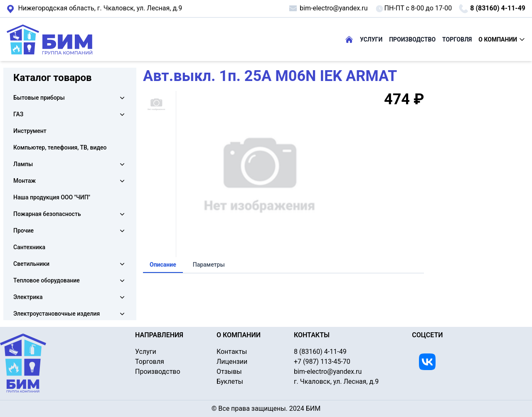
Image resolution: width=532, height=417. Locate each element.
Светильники (31, 264)
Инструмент (30, 131)
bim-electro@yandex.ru (328, 8)
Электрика (28, 297)
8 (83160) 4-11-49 (492, 9)
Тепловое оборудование (47, 280)
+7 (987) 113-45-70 (322, 362)
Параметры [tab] (209, 265)
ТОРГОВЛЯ (457, 39)
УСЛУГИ (371, 39)
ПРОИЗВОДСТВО (412, 39)
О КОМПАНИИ (502, 39)
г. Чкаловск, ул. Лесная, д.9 (94, 9)
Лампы (23, 164)
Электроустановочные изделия (57, 314)
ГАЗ (18, 114)
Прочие (23, 231)
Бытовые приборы (39, 98)
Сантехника (29, 247)
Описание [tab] (163, 265)
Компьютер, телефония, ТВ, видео (60, 147)
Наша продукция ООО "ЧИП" (52, 197)
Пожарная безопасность (47, 214)
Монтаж (25, 181)
